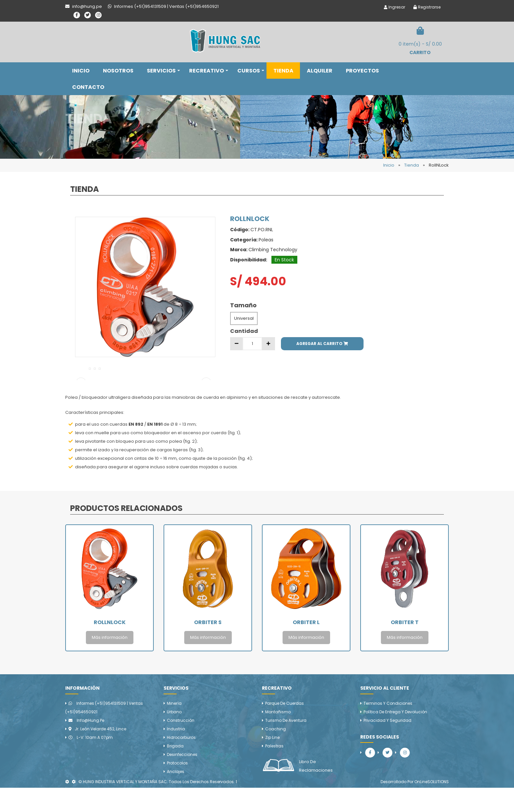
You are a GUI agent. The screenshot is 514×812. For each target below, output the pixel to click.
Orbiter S (208, 647)
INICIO (81, 71)
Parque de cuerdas (285, 728)
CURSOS (251, 71)
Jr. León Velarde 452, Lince (97, 753)
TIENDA (283, 71)
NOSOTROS (118, 71)
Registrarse (427, 7)
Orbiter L (306, 647)
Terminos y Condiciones (388, 728)
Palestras (274, 770)
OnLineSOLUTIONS (432, 806)
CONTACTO (88, 87)
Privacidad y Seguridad (387, 745)
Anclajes (176, 796)
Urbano (174, 736)
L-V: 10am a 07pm (91, 762)
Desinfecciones (182, 779)
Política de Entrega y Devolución (395, 736)
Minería (174, 728)
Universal (244, 318)
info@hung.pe (86, 745)
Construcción (181, 745)
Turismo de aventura (286, 745)
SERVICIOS (163, 71)
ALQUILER (320, 71)
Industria (176, 753)
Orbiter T (405, 647)
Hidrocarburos (181, 762)
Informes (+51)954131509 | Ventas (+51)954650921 (104, 732)
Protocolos (177, 787)
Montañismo (278, 736)
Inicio (389, 165)
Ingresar (395, 7)
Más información (110, 662)
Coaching (276, 753)
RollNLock (110, 647)
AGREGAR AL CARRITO (322, 344)
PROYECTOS (362, 71)
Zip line (272, 762)
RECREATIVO (209, 71)
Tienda (412, 165)
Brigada (175, 770)
